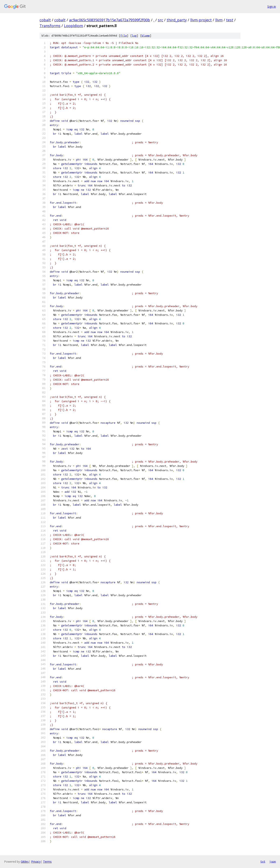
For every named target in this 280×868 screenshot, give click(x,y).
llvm (219, 20)
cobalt (45, 20)
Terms (47, 862)
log (134, 36)
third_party (177, 20)
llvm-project (201, 20)
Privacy (36, 862)
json (273, 861)
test (230, 20)
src (160, 20)
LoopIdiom (73, 26)
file (124, 36)
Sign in (272, 6)
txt (263, 861)
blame (146, 36)
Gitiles (25, 862)
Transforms (50, 26)
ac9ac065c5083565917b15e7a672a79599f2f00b (110, 20)
